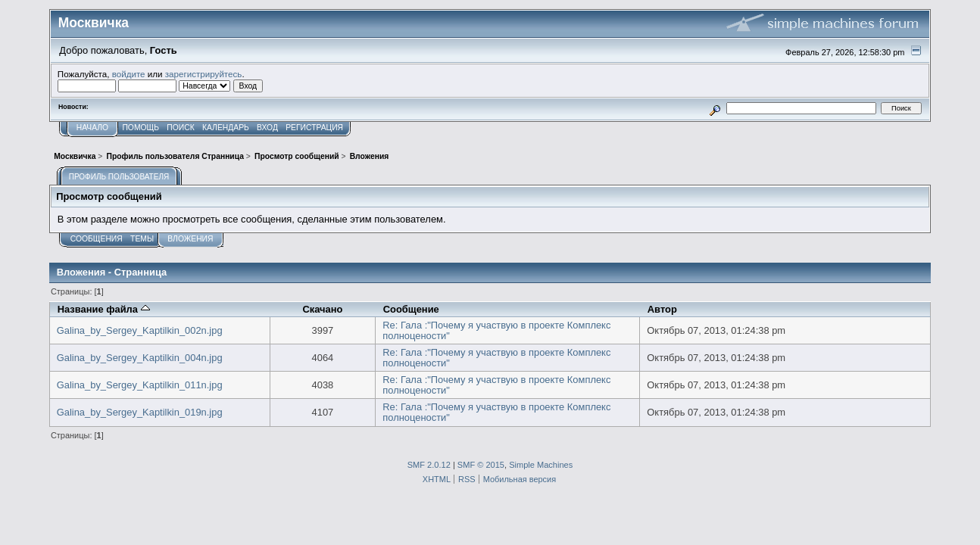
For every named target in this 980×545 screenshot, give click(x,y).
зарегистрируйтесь (204, 74)
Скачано (322, 309)
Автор (662, 309)
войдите (129, 74)
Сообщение (411, 309)
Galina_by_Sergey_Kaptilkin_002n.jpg (140, 330)
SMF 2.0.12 (429, 465)
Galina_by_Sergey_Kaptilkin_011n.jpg (140, 385)
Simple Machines (541, 465)
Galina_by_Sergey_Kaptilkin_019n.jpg (140, 412)
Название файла (104, 309)
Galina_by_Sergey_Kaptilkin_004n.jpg (140, 358)
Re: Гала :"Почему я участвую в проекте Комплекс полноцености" (496, 330)
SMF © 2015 (481, 465)
